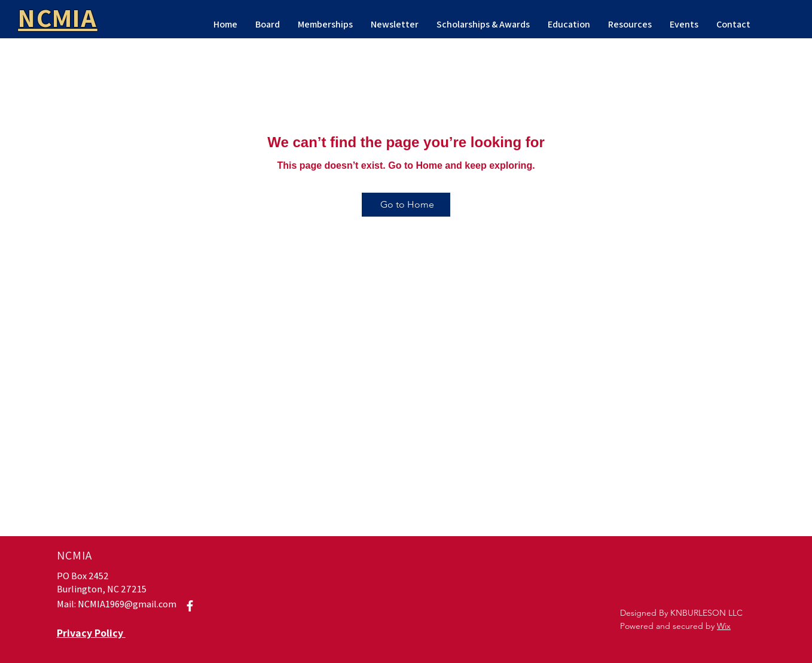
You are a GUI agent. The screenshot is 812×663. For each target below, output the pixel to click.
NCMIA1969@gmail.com (127, 604)
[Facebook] (190, 606)
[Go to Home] (406, 205)
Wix (724, 626)
